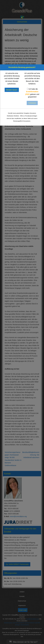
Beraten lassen (12, 90)
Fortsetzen (32, 103)
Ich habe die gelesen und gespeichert (32, 93)
